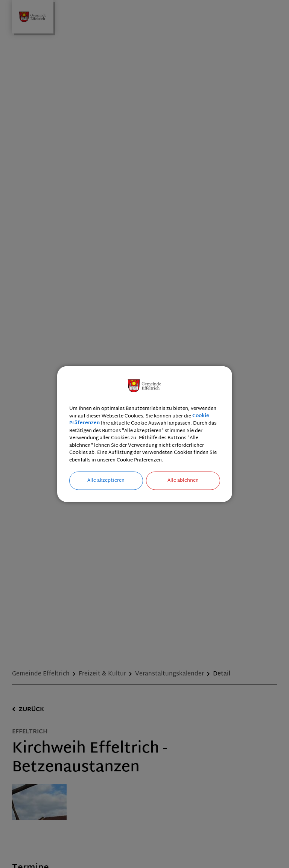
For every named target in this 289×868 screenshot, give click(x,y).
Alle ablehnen (183, 481)
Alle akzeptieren (106, 481)
